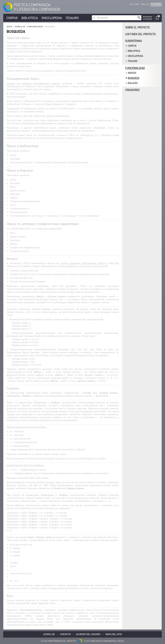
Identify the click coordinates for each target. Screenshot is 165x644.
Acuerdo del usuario (88, 634)
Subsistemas (134, 41)
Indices (132, 73)
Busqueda (134, 78)
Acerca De (20, 27)
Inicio (10, 27)
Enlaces (133, 83)
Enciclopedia (52, 18)
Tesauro (72, 18)
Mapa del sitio (114, 634)
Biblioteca (30, 18)
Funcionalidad (35, 27)
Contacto (65, 634)
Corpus (12, 18)
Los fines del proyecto (140, 34)
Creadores (132, 90)
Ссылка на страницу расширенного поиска (33, 83)
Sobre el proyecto (137, 28)
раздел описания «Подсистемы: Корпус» (84, 263)
